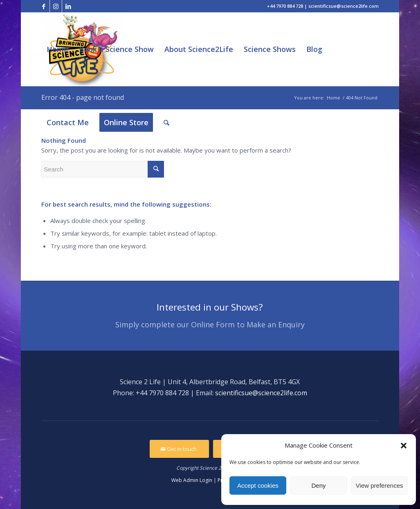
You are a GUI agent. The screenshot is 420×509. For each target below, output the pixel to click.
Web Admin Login (192, 480)
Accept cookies (258, 485)
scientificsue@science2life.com (261, 393)
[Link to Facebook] (44, 6)
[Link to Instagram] (56, 6)
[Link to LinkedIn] (68, 6)
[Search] (166, 123)
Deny (318, 485)
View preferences (380, 485)
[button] (404, 446)
